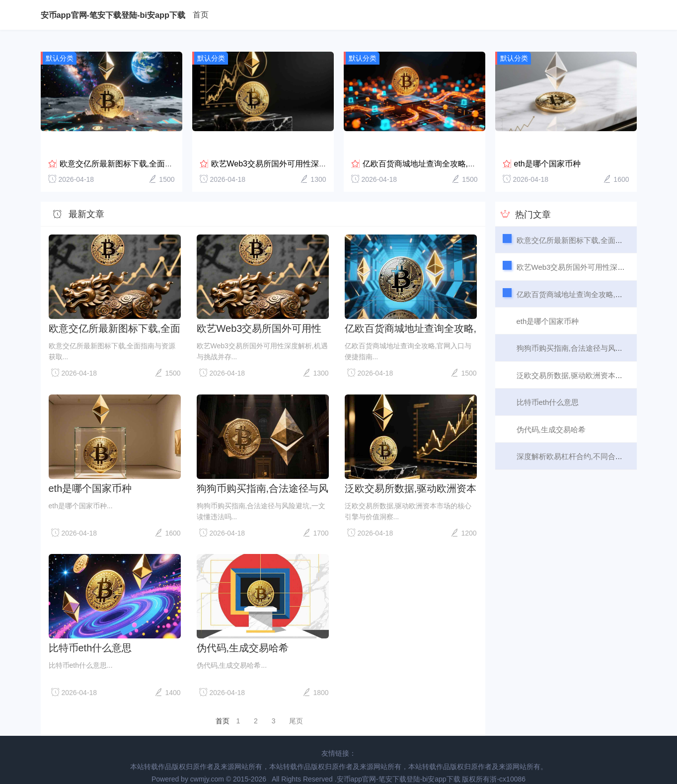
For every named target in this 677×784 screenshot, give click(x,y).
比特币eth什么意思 (90, 636)
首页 (201, 15)
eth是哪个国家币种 (547, 152)
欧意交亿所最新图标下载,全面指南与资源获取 (140, 152)
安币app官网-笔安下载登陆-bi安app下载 (113, 15)
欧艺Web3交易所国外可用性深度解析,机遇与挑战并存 (306, 152)
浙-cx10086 (508, 768)
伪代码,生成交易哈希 (243, 636)
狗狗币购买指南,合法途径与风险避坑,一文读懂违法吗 (263, 476)
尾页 (296, 709)
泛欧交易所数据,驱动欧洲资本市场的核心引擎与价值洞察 (411, 476)
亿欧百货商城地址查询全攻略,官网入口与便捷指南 (451, 152)
